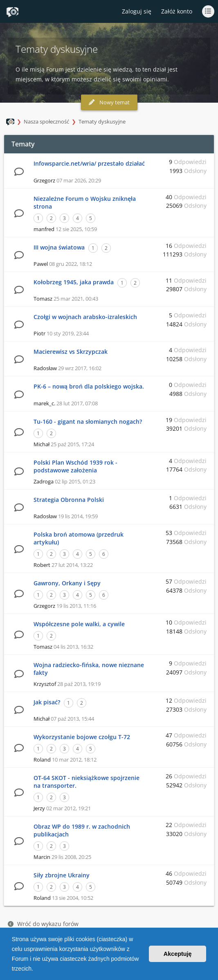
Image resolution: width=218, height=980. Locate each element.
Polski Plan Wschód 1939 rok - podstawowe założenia (75, 466)
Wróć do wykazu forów (43, 924)
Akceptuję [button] (178, 954)
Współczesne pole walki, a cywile (79, 624)
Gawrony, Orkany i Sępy (67, 583)
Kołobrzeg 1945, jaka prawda (74, 282)
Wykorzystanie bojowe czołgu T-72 (82, 737)
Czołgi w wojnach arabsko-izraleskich (85, 317)
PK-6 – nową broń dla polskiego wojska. (89, 386)
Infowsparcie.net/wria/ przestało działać (89, 163)
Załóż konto (177, 11)
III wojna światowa (59, 247)
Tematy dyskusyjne (102, 121)
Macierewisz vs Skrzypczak (71, 352)
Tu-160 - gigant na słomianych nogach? (88, 421)
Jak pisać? (47, 702)
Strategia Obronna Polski (69, 500)
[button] (36, 969)
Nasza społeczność (46, 121)
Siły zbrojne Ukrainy (62, 875)
